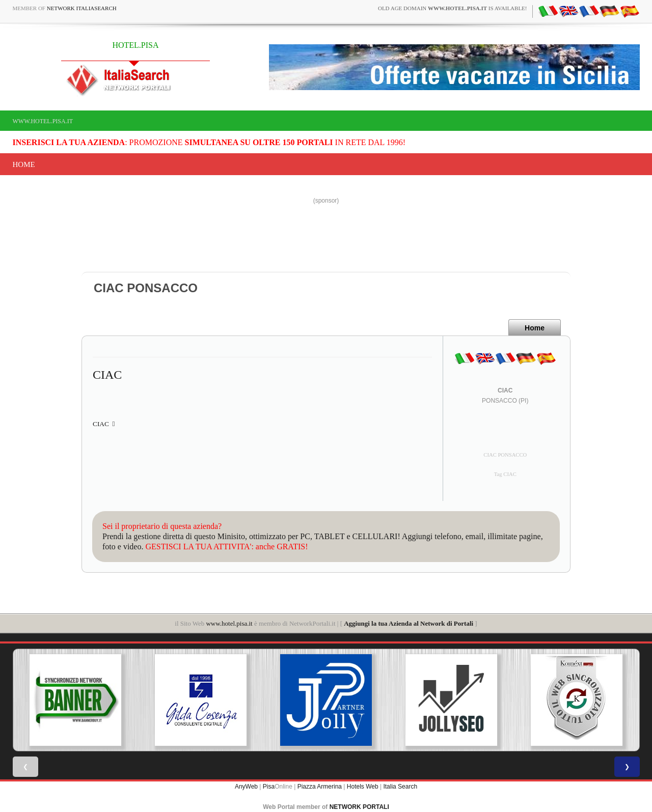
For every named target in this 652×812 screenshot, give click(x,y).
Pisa (269, 787)
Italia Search (400, 787)
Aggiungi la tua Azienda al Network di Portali (409, 623)
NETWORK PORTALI (359, 807)
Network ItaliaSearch (82, 8)
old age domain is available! (453, 8)
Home (24, 164)
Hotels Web (363, 787)
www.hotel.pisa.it (43, 121)
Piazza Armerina (320, 787)
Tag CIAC (505, 474)
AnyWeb (246, 787)
